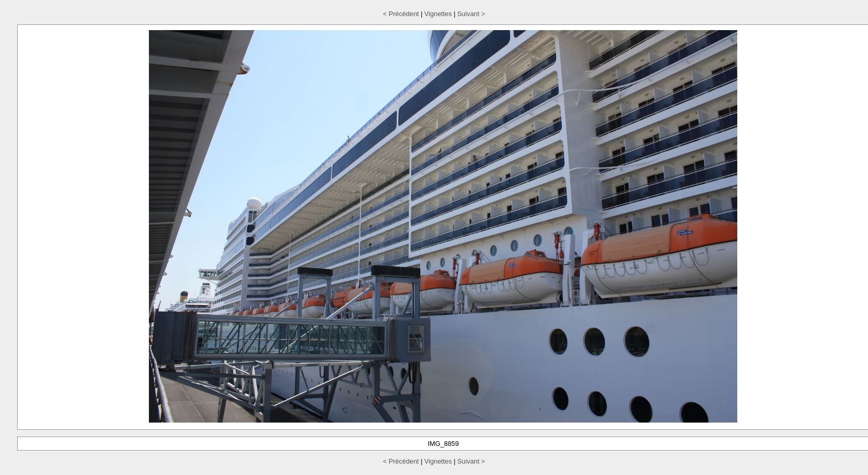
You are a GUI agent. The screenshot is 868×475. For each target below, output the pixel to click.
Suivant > (471, 14)
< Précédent (401, 14)
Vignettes (438, 14)
